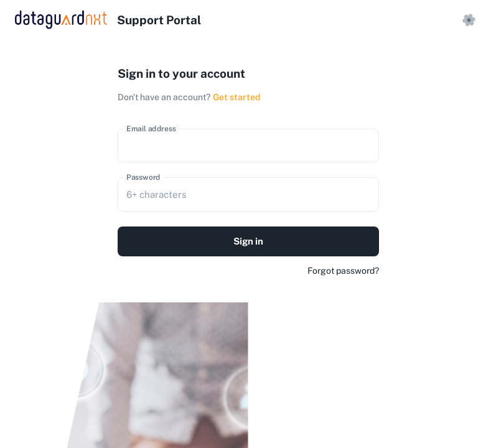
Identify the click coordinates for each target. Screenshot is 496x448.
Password (143, 177)
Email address (151, 128)
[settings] (469, 20)
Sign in (248, 241)
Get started (236, 97)
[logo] (108, 20)
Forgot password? (343, 271)
